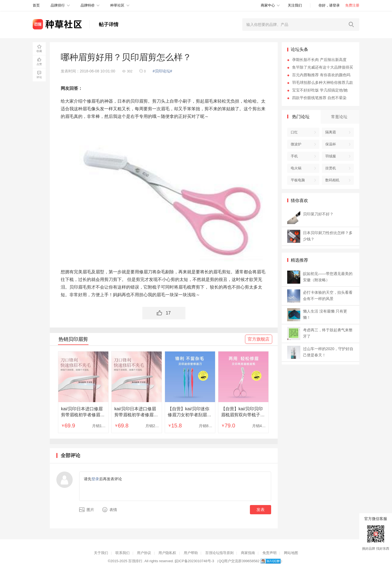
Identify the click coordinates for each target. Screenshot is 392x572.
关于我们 (101, 553)
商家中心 (268, 5)
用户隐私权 (167, 553)
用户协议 (144, 553)
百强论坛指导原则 (219, 553)
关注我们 (295, 5)
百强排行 (135, 561)
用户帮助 (191, 553)
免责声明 (269, 553)
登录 (95, 479)
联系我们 (122, 553)
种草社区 (117, 5)
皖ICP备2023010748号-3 (195, 561)
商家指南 (248, 553)
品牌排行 (58, 5)
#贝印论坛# (163, 71)
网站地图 (291, 553)
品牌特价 (88, 5)
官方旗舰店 (259, 339)
